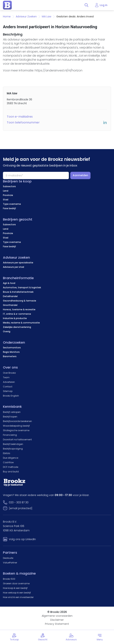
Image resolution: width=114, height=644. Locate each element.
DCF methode (11, 467)
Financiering (10, 435)
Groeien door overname (16, 583)
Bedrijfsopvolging (13, 449)
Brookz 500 (9, 579)
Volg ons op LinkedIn (22, 539)
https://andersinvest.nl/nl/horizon (59, 70)
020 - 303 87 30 (19, 502)
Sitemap (8, 391)
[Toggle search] (86, 5)
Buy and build (11, 472)
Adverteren (9, 382)
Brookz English (11, 396)
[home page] (7, 5)
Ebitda (7, 453)
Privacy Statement (57, 624)
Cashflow (8, 462)
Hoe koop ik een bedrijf (15, 588)
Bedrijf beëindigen (13, 444)
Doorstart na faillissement (17, 439)
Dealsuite (8, 558)
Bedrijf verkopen (12, 412)
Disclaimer (57, 620)
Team (6, 377)
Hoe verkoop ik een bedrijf (17, 593)
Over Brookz (9, 373)
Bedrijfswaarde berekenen (17, 421)
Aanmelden (80, 175)
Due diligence (11, 458)
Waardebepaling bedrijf (16, 426)
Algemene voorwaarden (57, 616)
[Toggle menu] (100, 637)
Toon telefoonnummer (23, 122)
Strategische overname (16, 430)
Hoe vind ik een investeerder (18, 597)
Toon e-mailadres (20, 117)
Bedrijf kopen (10, 417)
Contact (8, 387)
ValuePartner (10, 563)
